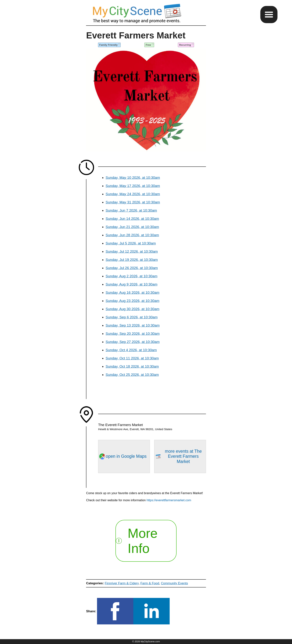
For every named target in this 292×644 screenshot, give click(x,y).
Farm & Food (150, 583)
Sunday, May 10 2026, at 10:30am (133, 178)
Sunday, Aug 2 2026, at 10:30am (131, 276)
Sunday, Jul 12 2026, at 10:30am (132, 251)
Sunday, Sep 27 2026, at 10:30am (133, 342)
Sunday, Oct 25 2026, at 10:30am (132, 375)
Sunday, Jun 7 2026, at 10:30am (131, 210)
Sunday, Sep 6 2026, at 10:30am (132, 317)
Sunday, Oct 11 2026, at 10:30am (132, 358)
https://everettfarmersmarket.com (169, 500)
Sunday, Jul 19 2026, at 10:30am (132, 260)
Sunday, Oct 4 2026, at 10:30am (131, 350)
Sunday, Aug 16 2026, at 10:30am (132, 293)
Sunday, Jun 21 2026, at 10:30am (132, 227)
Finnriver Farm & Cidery (122, 583)
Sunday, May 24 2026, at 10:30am (133, 194)
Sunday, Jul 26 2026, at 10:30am (132, 268)
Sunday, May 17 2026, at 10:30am (133, 186)
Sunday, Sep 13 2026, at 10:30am (133, 325)
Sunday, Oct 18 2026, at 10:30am (132, 366)
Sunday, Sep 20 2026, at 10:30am (133, 334)
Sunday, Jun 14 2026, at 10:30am (132, 219)
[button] (269, 15)
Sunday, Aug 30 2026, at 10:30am (132, 309)
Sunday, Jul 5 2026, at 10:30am (131, 243)
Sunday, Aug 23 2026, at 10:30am (132, 301)
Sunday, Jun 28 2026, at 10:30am (132, 235)
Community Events (174, 583)
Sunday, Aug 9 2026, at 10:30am (131, 284)
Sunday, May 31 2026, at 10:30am (133, 202)
